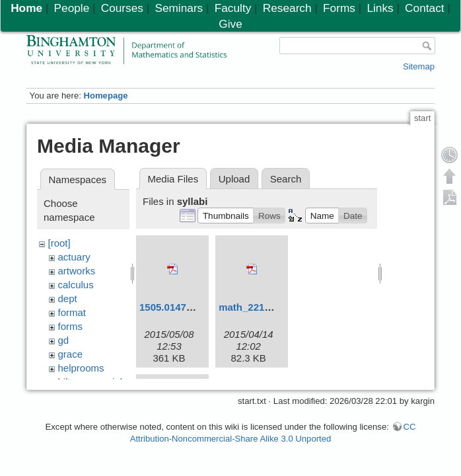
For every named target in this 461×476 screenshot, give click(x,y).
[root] (59, 243)
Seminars (179, 8)
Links (380, 8)
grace (71, 354)
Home (26, 8)
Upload (234, 179)
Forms (339, 8)
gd (64, 340)
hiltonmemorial (90, 382)
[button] (226, 216)
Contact (424, 8)
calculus (76, 285)
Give (230, 24)
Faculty (233, 8)
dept (68, 298)
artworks (77, 271)
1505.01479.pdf (175, 307)
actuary (74, 257)
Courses (122, 8)
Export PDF (450, 197)
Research (287, 8)
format (72, 312)
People (72, 8)
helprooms (81, 368)
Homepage (105, 96)
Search (286, 179)
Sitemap (419, 66)
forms (71, 326)
